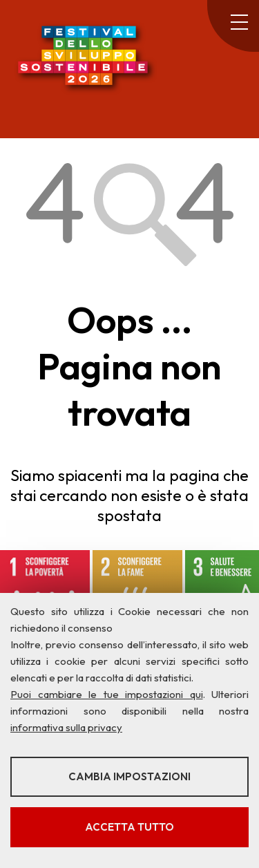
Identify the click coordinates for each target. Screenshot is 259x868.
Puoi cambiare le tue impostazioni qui (107, 694)
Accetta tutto (129, 827)
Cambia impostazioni (129, 776)
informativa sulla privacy (66, 727)
